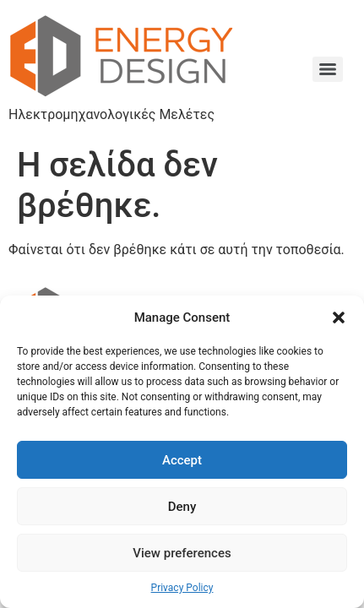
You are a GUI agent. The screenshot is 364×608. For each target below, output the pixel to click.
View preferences (182, 553)
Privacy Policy (182, 588)
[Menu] (328, 69)
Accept (182, 460)
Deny (182, 507)
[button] (339, 318)
